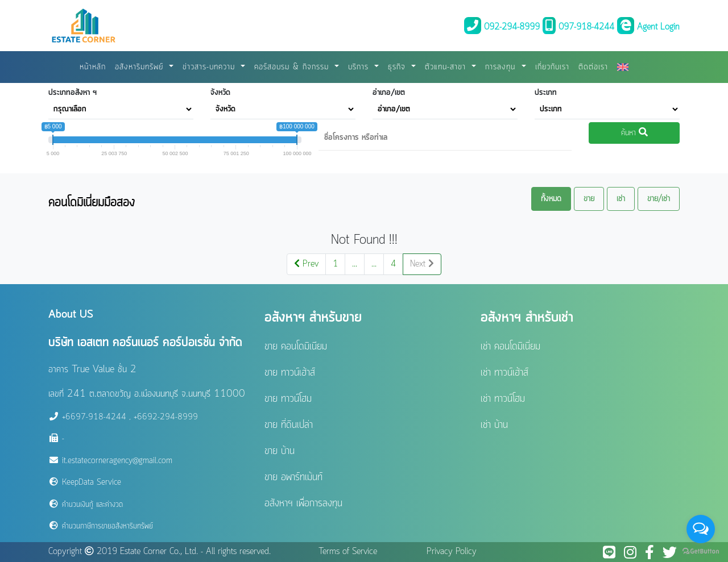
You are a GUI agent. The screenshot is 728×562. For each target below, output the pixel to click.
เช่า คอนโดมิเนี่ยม (510, 347)
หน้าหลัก (93, 67)
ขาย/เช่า (659, 199)
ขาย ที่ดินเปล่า (289, 425)
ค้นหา (634, 133)
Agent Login (648, 27)
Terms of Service (348, 552)
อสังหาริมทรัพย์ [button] (141, 67)
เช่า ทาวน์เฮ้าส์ (504, 373)
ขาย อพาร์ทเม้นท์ (293, 477)
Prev (306, 264)
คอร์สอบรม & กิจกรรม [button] (293, 67)
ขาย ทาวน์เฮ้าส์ (290, 373)
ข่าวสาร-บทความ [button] (210, 67)
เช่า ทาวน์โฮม (503, 399)
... (355, 264)
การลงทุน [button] (502, 67)
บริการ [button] (360, 67)
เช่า (621, 199)
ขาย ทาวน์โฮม (288, 399)
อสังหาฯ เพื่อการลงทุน (303, 503)
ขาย (589, 199)
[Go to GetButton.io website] (701, 551)
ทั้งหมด (551, 199)
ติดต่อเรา (593, 67)
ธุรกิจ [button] (398, 67)
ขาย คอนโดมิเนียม (296, 347)
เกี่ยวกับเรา (552, 67)
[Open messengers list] (701, 529)
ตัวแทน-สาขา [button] (447, 67)
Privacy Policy (452, 552)
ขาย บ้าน (280, 451)
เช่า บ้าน (494, 425)
